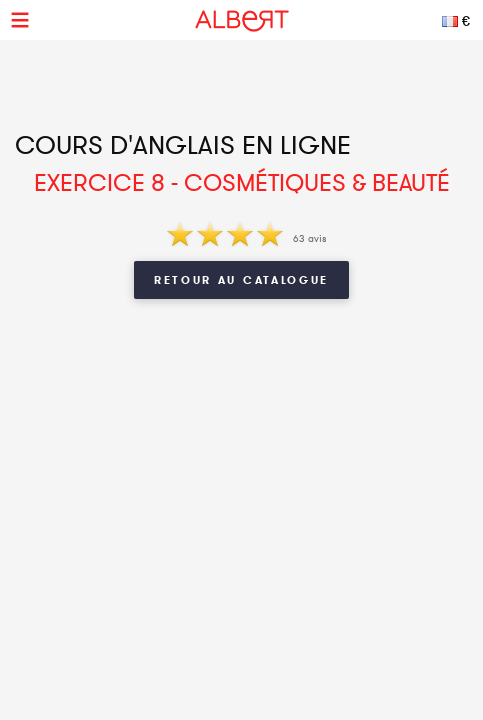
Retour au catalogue (241, 280)
